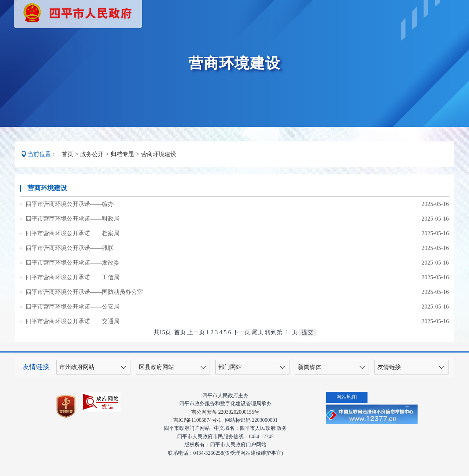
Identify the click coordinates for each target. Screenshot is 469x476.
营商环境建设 (159, 154)
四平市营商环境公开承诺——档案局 (73, 233)
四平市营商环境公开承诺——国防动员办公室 (84, 292)
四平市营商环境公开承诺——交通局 (73, 321)
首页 (67, 154)
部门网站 (230, 367)
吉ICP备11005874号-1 (197, 420)
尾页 (258, 332)
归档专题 (122, 154)
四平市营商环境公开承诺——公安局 (73, 307)
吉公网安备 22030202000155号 (225, 412)
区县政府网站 (156, 367)
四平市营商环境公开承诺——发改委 (73, 263)
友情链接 (389, 367)
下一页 (241, 332)
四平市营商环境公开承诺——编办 (70, 204)
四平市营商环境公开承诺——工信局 (73, 277)
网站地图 (347, 397)
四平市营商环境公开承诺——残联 (70, 248)
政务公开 (92, 154)
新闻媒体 (310, 367)
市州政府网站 (77, 367)
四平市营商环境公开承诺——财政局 (73, 219)
